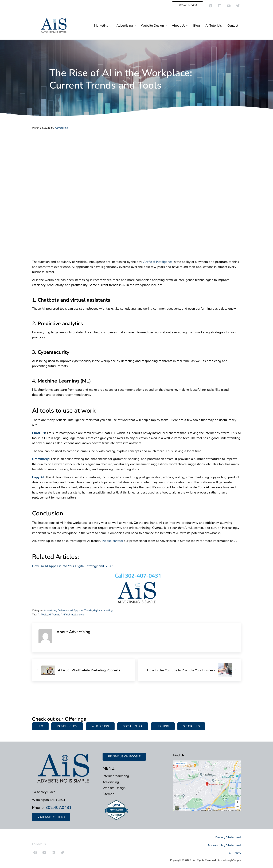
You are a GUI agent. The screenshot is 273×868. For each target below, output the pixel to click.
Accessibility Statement (224, 845)
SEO (40, 726)
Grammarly (40, 459)
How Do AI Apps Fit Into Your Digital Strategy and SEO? (72, 566)
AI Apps (75, 610)
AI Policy (235, 853)
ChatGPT (39, 433)
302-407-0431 (188, 5)
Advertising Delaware (56, 610)
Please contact (112, 541)
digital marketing (103, 610)
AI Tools (42, 615)
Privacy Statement (228, 837)
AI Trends (87, 610)
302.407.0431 (58, 808)
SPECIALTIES (191, 726)
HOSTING (163, 726)
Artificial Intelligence (158, 262)
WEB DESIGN (100, 726)
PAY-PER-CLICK (67, 726)
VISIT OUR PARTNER (51, 817)
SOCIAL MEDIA (133, 726)
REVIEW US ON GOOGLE (124, 756)
